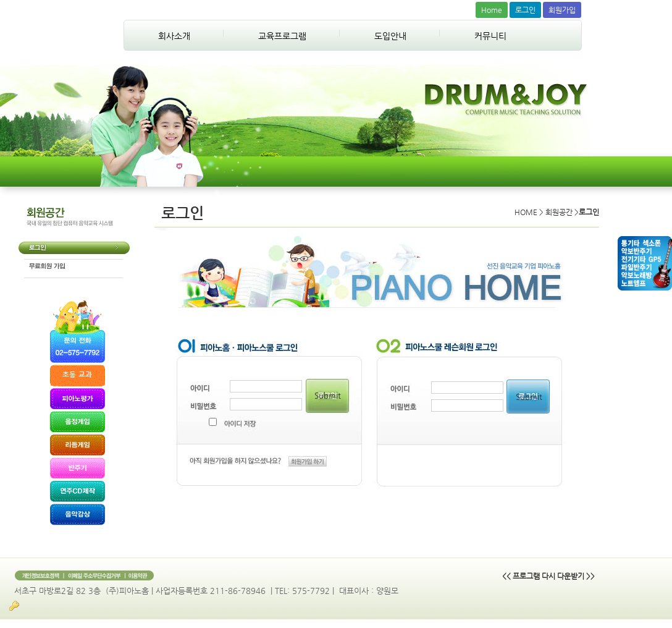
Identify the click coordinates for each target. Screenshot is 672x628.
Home (492, 10)
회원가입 (562, 10)
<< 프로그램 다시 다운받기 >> (548, 576)
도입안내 (390, 36)
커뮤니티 (490, 36)
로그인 (525, 10)
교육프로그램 (282, 36)
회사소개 (174, 36)
